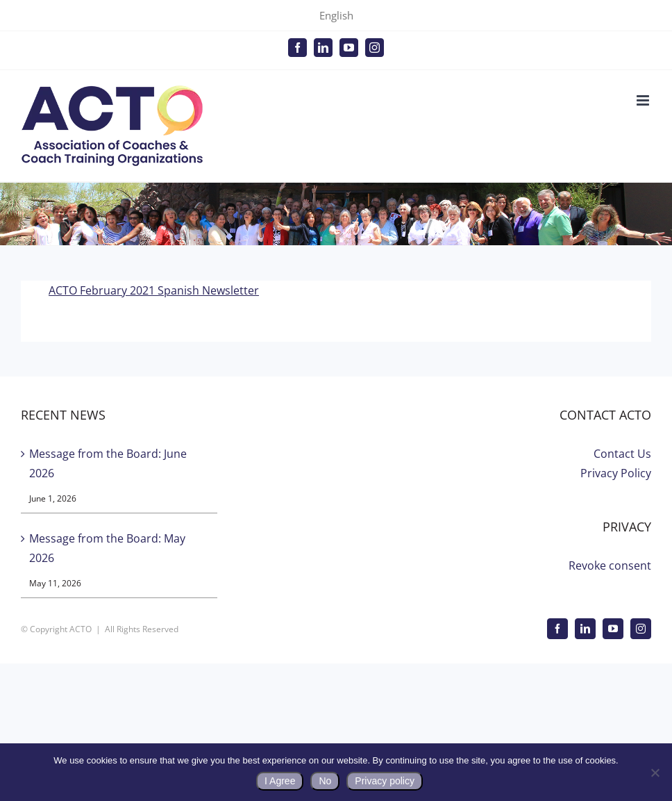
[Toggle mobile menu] (644, 100)
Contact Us (622, 454)
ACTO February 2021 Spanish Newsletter (154, 290)
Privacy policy (385, 781)
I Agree (280, 781)
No (325, 781)
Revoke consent (610, 565)
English (336, 15)
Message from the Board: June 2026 (108, 463)
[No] (655, 773)
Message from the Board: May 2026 (107, 548)
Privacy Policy (616, 473)
